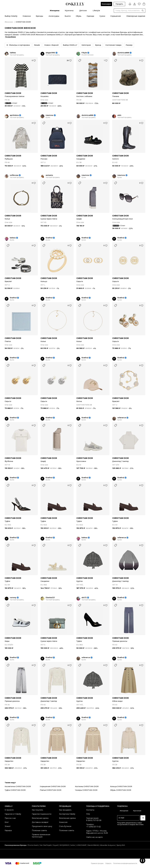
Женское (9, 22)
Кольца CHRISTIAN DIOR (121, 786)
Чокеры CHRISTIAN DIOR (86, 790)
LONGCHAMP (81, 845)
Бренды (39, 16)
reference (122, 418)
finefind (49, 238)
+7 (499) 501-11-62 (93, 827)
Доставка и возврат (40, 822)
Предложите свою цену (42, 826)
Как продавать (65, 810)
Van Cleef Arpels (46, 845)
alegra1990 (50, 53)
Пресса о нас (10, 818)
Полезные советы (39, 830)
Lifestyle (96, 11)
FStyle (84, 53)
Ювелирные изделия (136, 16)
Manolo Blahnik (93, 845)
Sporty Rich (121, 845)
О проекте (9, 810)
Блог (7, 822)
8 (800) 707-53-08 (94, 820)
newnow (50, 115)
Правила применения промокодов (41, 836)
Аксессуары (54, 16)
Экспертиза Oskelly (67, 814)
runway (13, 598)
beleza (13, 238)
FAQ (88, 814)
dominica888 (123, 53)
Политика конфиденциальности (125, 863)
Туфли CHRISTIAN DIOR (15, 790)
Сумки (102, 16)
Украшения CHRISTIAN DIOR (53, 786)
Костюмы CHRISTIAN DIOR (87, 786)
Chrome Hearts (33, 845)
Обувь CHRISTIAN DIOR (121, 790)
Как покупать (37, 810)
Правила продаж (97, 863)
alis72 (84, 598)
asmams (49, 175)
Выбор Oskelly (11, 16)
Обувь (79, 16)
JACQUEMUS (64, 845)
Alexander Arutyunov (108, 845)
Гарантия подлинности (42, 814)
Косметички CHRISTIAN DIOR (18, 786)
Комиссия (63, 822)
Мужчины (69, 11)
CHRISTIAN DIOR (13, 93)
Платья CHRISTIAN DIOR (51, 790)
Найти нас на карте (94, 837)
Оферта (108, 863)
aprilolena (14, 115)
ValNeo (13, 53)
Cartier (73, 845)
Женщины (55, 11)
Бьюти (68, 16)
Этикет (8, 826)
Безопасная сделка (40, 818)
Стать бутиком (65, 826)
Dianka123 (50, 598)
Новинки (27, 16)
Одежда (90, 16)
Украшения (116, 16)
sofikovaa (14, 175)
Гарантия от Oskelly (13, 814)
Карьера (8, 830)
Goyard (55, 845)
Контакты (90, 810)
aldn (119, 115)
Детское (83, 11)
